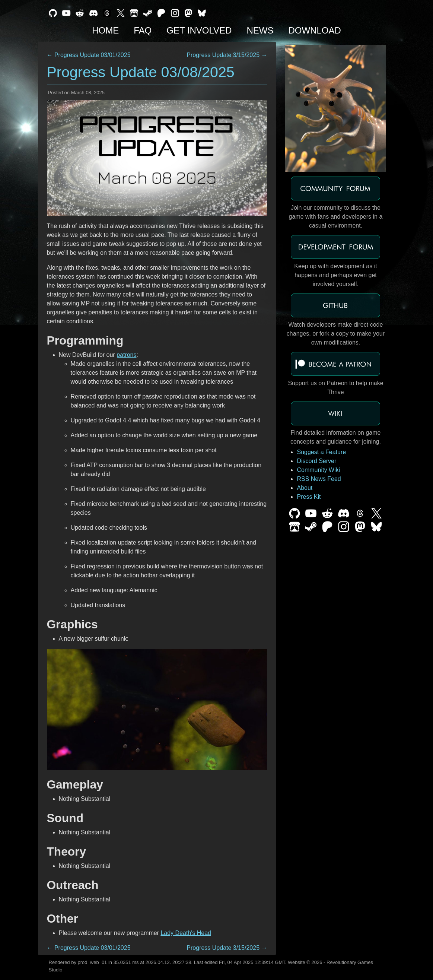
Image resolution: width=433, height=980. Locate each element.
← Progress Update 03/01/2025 (89, 55)
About (305, 488)
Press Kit (309, 497)
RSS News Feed (319, 479)
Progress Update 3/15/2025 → (227, 55)
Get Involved (199, 30)
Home (105, 30)
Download (314, 30)
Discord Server (316, 461)
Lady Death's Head (186, 933)
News (260, 30)
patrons (126, 355)
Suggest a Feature (321, 452)
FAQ (143, 30)
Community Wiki (318, 470)
